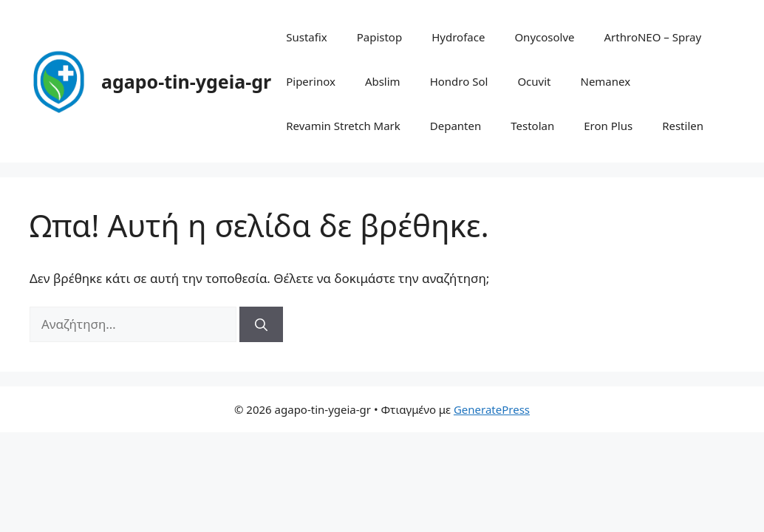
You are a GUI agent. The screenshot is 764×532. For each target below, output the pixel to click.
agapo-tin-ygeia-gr (186, 81)
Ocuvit (534, 81)
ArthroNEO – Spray (653, 37)
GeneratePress (492, 409)
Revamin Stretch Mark (343, 126)
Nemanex (605, 81)
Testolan (532, 126)
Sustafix (307, 37)
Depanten (456, 126)
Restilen (683, 126)
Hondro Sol (459, 81)
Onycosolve (544, 37)
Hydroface (458, 37)
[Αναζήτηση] (261, 324)
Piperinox (311, 81)
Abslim (383, 81)
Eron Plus (608, 126)
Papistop (380, 37)
